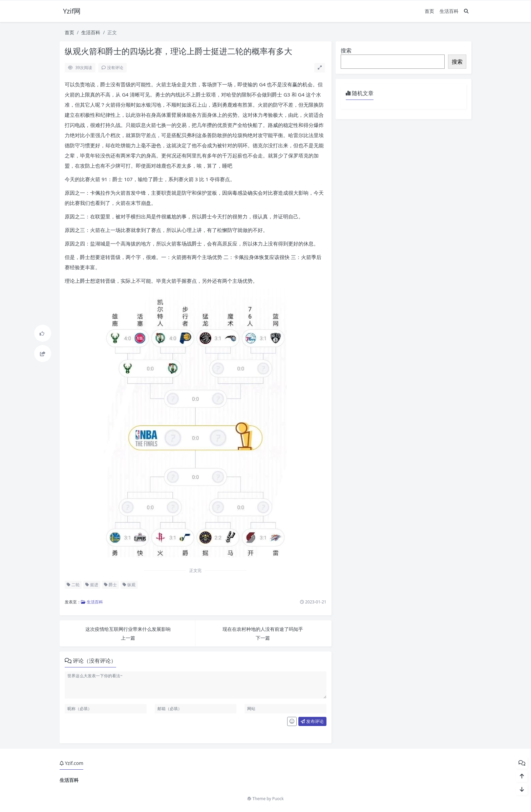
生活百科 (449, 11)
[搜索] (466, 11)
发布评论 (312, 721)
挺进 (92, 585)
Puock (278, 799)
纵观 (129, 585)
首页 (429, 11)
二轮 (73, 585)
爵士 (110, 585)
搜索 (346, 50)
